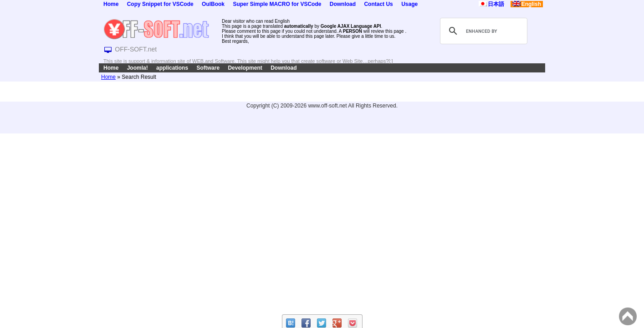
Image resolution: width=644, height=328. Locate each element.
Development (245, 68)
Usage (409, 4)
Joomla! (138, 68)
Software (208, 68)
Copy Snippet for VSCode (160, 4)
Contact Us (378, 4)
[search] (482, 31)
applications (172, 68)
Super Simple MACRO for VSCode (277, 4)
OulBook (213, 4)
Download (343, 4)
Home (111, 4)
